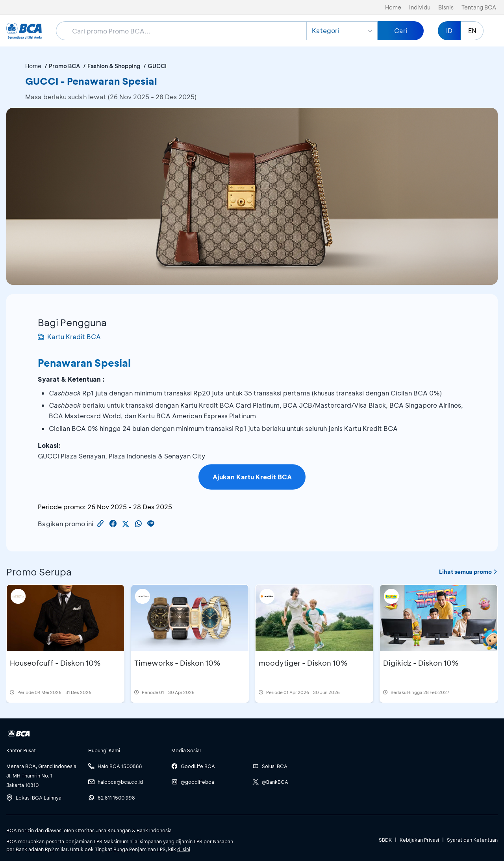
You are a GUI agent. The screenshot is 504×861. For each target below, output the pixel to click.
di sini (184, 849)
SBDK (385, 840)
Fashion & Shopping (114, 66)
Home (393, 7)
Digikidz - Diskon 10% (421, 663)
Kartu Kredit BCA (69, 337)
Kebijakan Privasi (419, 840)
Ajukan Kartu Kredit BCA (252, 477)
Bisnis (446, 7)
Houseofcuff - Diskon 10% (55, 663)
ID (449, 31)
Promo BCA (64, 66)
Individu (420, 7)
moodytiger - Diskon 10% (303, 663)
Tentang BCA (479, 7)
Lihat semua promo (468, 572)
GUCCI (157, 66)
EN (472, 31)
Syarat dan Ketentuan (472, 840)
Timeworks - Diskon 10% (177, 663)
